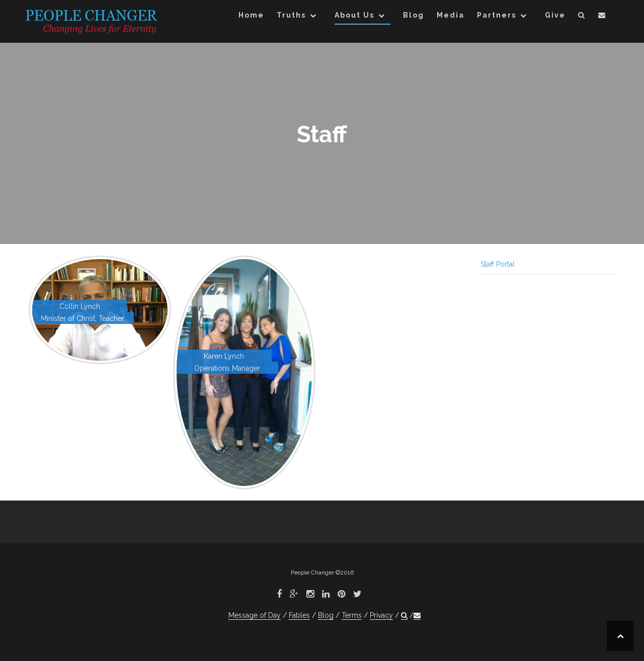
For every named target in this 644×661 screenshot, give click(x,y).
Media (451, 15)
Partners (497, 15)
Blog (414, 15)
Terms (352, 615)
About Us (354, 15)
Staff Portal (498, 264)
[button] (582, 17)
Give (555, 15)
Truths (291, 15)
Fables (299, 615)
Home (251, 15)
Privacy (381, 615)
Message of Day (255, 615)
